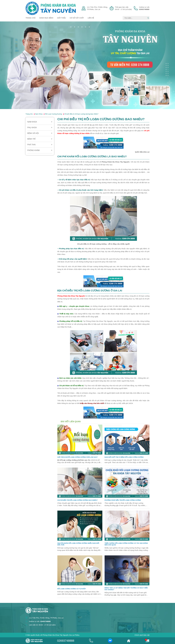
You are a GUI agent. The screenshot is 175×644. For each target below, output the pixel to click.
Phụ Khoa (32, 128)
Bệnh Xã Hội (33, 133)
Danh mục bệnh (46, 18)
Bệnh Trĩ (31, 139)
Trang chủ (31, 18)
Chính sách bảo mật (142, 635)
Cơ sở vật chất (77, 18)
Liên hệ (91, 18)
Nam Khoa (32, 122)
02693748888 (66, 641)
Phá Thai (31, 145)
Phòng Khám (33, 150)
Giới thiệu (62, 18)
